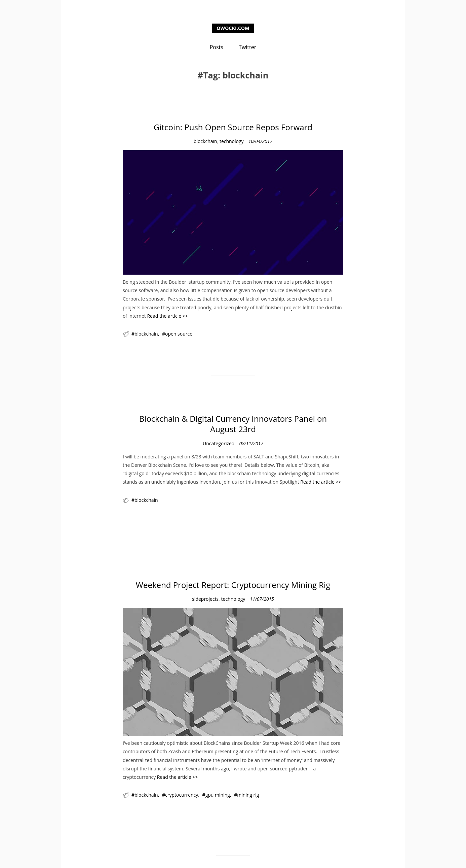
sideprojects (205, 599)
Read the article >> (167, 316)
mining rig (248, 795)
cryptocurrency (182, 795)
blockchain (205, 141)
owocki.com (233, 28)
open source (179, 334)
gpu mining (218, 795)
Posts (217, 47)
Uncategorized (219, 443)
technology (232, 141)
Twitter (247, 47)
